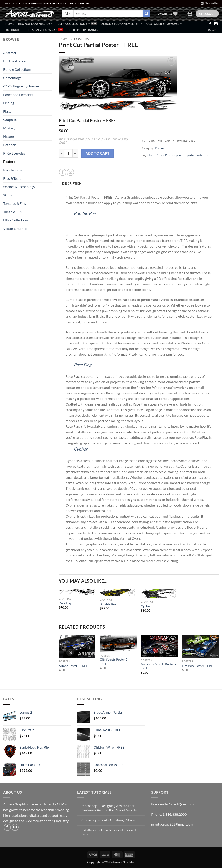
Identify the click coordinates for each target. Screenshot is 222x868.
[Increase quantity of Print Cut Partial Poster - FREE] (75, 153)
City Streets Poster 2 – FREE (115, 662)
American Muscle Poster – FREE (159, 666)
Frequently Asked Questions (173, 804)
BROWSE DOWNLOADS (36, 24)
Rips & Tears (12, 178)
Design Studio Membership (121, 24)
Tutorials (15, 30)
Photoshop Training (84, 30)
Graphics (10, 120)
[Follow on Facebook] (210, 24)
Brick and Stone (15, 61)
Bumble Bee (85, 213)
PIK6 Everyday (14, 153)
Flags (7, 111)
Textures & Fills (15, 203)
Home (10, 24)
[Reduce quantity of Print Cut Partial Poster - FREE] (61, 153)
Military (9, 128)
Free (152, 155)
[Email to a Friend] (70, 172)
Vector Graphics (15, 229)
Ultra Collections (74, 24)
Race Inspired (13, 170)
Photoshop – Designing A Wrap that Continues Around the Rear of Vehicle (109, 808)
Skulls (8, 195)
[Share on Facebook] (63, 172)
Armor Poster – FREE (73, 666)
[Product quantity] (68, 153)
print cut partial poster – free (194, 155)
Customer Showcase (164, 24)
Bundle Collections (17, 69)
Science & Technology (19, 187)
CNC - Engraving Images (21, 86)
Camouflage (12, 78)
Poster (160, 155)
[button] (210, 3)
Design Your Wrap (43, 30)
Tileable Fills (12, 212)
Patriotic (10, 145)
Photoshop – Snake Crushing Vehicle (108, 820)
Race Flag (83, 365)
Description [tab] (72, 183)
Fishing (9, 103)
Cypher (81, 449)
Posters (9, 161)
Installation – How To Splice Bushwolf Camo (108, 832)
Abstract (10, 53)
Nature (9, 136)
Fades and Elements (18, 95)
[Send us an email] (216, 24)
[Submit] (146, 14)
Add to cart (97, 153)
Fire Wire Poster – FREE (198, 666)
